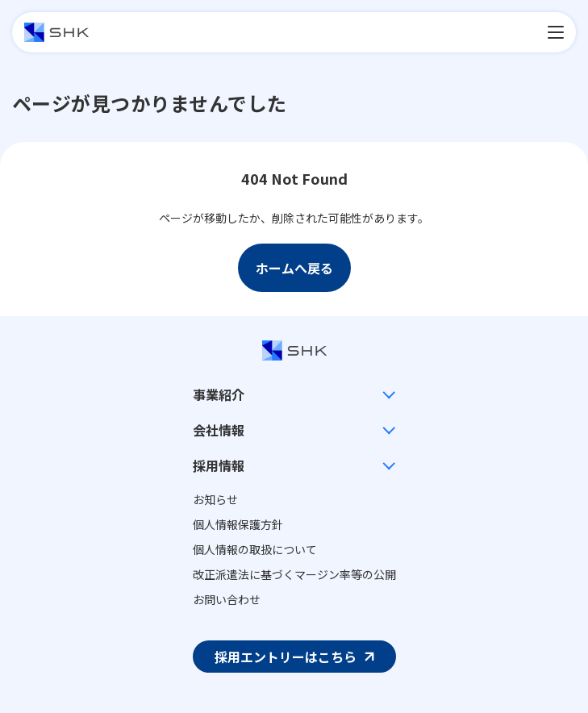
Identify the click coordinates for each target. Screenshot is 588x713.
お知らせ (215, 499)
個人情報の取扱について (255, 549)
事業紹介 (219, 394)
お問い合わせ (227, 599)
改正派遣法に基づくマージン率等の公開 (294, 574)
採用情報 (219, 465)
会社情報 (219, 430)
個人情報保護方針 (238, 524)
